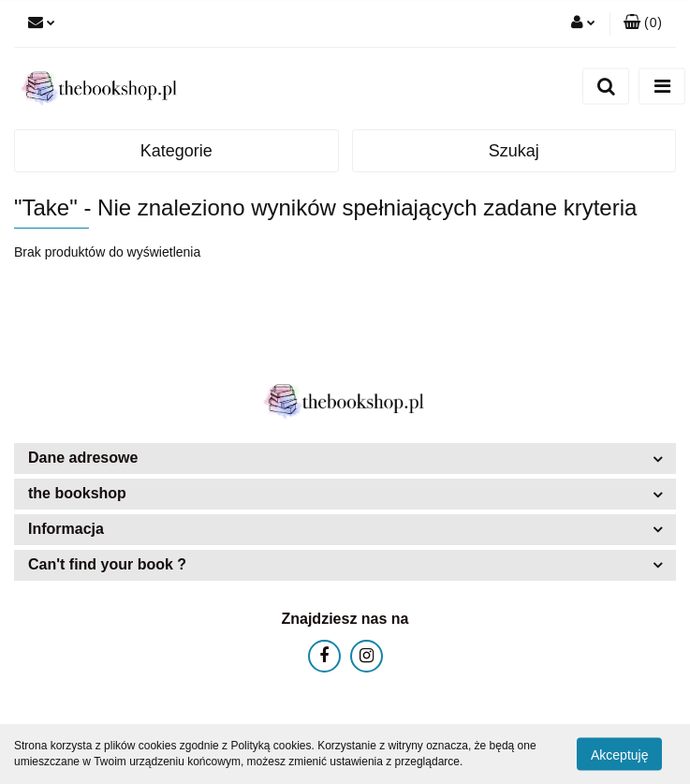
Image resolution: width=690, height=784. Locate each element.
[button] (643, 23)
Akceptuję (619, 754)
